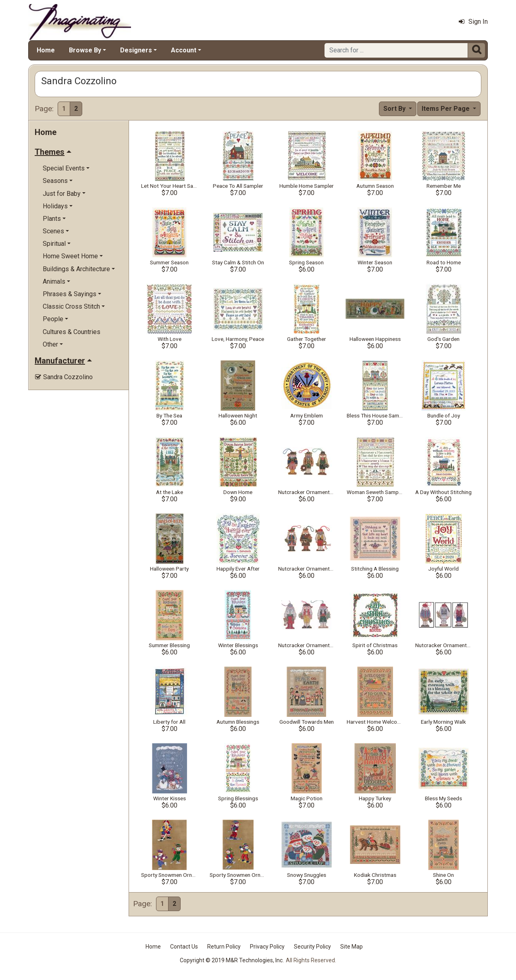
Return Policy (224, 947)
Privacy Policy (267, 947)
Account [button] (184, 50)
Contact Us (184, 947)
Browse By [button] (85, 50)
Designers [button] (136, 50)
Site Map (352, 947)
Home (46, 50)
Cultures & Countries (72, 332)
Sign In (473, 22)
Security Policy (312, 947)
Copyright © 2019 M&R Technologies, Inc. (232, 960)
